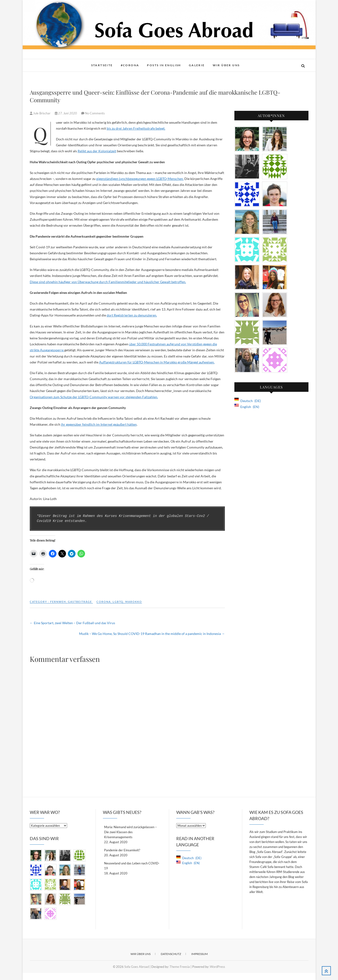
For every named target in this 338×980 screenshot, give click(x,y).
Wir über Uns (226, 65)
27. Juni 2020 (66, 113)
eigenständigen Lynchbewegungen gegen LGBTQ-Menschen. (140, 179)
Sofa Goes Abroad (137, 967)
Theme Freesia (180, 967)
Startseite (102, 65)
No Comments (95, 113)
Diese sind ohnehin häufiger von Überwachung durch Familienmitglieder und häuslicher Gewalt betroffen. (108, 282)
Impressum (199, 954)
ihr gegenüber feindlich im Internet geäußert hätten (99, 424)
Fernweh (58, 602)
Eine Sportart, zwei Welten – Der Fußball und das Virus (72, 623)
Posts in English (164, 65)
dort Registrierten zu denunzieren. (132, 315)
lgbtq (118, 602)
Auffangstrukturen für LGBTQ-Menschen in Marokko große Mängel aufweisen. (157, 362)
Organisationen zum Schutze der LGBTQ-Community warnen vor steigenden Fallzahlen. (94, 397)
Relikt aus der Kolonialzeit (97, 151)
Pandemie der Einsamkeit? (122, 850)
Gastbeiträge (80, 602)
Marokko (134, 602)
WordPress (217, 967)
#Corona (130, 65)
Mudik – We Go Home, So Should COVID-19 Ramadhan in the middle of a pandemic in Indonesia (152, 634)
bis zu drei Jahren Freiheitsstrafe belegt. (136, 128)
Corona (104, 602)
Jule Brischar (40, 113)
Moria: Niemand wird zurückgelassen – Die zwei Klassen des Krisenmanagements (130, 832)
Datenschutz (171, 954)
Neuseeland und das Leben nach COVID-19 (132, 866)
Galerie (197, 65)
